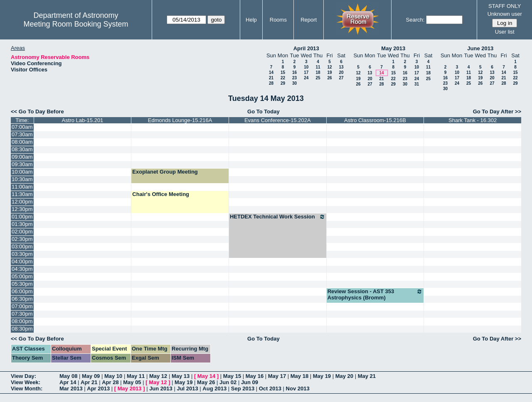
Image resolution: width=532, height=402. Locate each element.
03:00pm (22, 246)
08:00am (22, 142)
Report (309, 20)
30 (294, 83)
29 (283, 83)
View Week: (26, 382)
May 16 (255, 376)
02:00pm (22, 232)
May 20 (344, 376)
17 (306, 72)
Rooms (278, 20)
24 (306, 78)
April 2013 (306, 48)
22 (283, 78)
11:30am (22, 194)
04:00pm (22, 261)
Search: (415, 20)
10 (306, 67)
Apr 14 (68, 382)
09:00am (22, 157)
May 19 (322, 376)
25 (318, 78)
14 (271, 72)
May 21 (367, 376)
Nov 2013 (298, 389)
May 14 (206, 376)
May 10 (113, 376)
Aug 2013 (214, 389)
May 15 (232, 376)
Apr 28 (110, 382)
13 (341, 67)
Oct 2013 (270, 389)
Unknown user (505, 14)
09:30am (22, 164)
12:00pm (22, 202)
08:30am (22, 149)
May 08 (68, 376)
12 (329, 67)
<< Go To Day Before (37, 112)
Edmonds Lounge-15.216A (180, 120)
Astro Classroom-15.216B (375, 120)
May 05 (132, 382)
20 (341, 72)
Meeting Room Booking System (76, 24)
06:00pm (22, 291)
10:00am (22, 172)
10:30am (22, 179)
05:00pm (22, 276)
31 (417, 84)
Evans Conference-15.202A (278, 120)
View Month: (27, 389)
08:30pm (22, 329)
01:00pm (22, 217)
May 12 (158, 376)
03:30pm (22, 254)
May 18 (299, 376)
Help (251, 20)
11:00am (22, 187)
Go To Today (264, 112)
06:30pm (22, 299)
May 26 (206, 382)
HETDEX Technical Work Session (278, 217)
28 (271, 83)
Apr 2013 (98, 389)
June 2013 (480, 48)
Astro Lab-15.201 (83, 120)
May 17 (277, 376)
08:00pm (22, 321)
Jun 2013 (161, 389)
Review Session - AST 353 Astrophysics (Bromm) (375, 294)
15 (283, 72)
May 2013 (393, 48)
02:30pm (22, 239)
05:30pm (22, 284)
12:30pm (22, 209)
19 (329, 72)
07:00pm (22, 306)
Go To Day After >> (497, 112)
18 (318, 72)
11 (318, 67)
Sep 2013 (243, 389)
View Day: (23, 376)
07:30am (22, 134)
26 (329, 78)
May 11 (136, 376)
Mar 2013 (71, 389)
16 (294, 72)
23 (294, 78)
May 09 (91, 376)
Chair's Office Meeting (161, 194)
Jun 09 (250, 382)
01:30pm (22, 224)
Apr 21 (89, 382)
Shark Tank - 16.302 (473, 120)
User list (505, 32)
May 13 (181, 376)
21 (271, 78)
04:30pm (22, 269)
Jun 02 (228, 382)
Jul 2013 (187, 389)
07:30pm (22, 314)
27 (341, 78)
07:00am (22, 127)
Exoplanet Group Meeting (165, 172)
